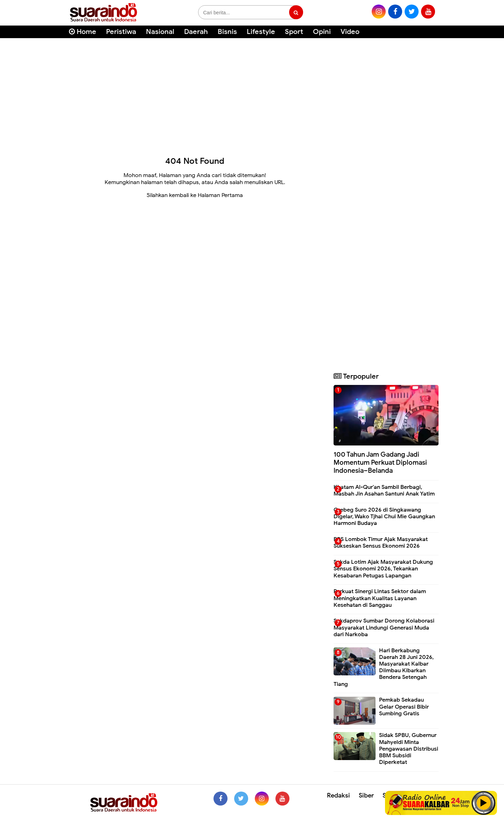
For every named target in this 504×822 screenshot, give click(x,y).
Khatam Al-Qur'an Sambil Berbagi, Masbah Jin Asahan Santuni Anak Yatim (384, 490)
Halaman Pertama (220, 195)
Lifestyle (261, 32)
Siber (366, 795)
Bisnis (227, 32)
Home (83, 32)
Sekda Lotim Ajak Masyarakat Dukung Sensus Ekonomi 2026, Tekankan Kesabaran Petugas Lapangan (383, 569)
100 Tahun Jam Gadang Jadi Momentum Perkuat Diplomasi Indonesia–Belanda (380, 462)
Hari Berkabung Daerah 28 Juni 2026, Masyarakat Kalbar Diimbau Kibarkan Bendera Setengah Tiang (384, 667)
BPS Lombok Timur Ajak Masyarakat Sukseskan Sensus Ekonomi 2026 (381, 543)
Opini (322, 32)
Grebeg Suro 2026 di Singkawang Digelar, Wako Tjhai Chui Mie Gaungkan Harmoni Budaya (384, 517)
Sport (294, 32)
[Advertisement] (252, 94)
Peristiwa (121, 32)
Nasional (160, 32)
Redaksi (338, 795)
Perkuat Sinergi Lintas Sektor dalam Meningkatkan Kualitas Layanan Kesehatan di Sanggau (380, 598)
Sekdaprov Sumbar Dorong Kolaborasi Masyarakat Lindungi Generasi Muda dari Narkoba (384, 627)
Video (350, 32)
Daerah (196, 32)
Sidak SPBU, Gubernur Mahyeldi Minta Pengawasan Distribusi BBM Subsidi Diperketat (409, 749)
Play (484, 803)
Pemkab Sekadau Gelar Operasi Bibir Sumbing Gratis (404, 707)
